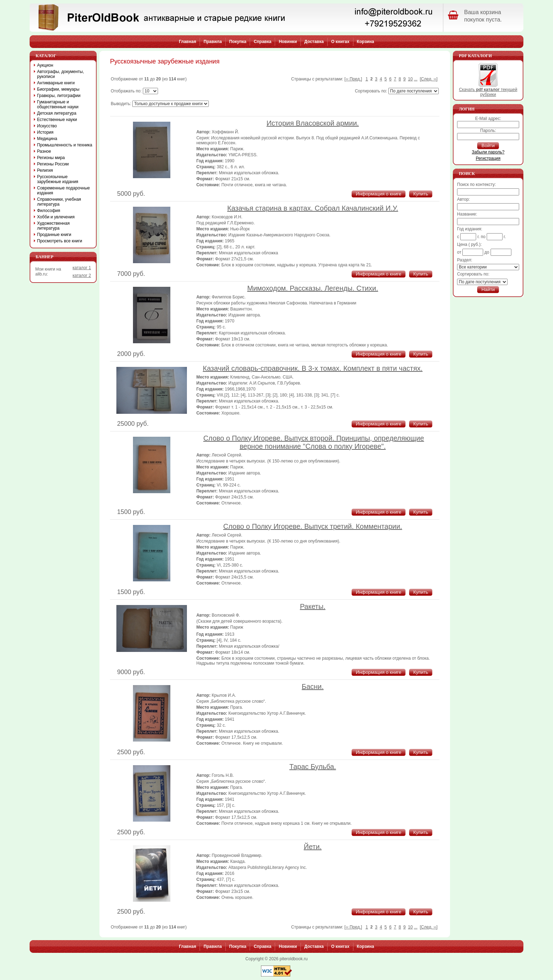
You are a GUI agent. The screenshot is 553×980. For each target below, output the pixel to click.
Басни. (313, 686)
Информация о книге (379, 194)
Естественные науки (57, 120)
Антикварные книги (56, 83)
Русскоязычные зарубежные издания (58, 179)
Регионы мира (51, 158)
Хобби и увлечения (56, 217)
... (416, 79)
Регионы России (53, 164)
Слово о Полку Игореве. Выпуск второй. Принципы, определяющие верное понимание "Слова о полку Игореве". (314, 442)
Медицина (47, 139)
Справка (262, 42)
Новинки (288, 42)
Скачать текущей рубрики (488, 90)
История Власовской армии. (313, 123)
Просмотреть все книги (60, 241)
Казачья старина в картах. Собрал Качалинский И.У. (313, 208)
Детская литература (57, 113)
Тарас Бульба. (312, 767)
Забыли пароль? (488, 152)
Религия (45, 170)
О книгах (340, 42)
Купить (421, 194)
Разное (44, 151)
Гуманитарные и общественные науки (58, 104)
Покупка (238, 42)
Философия (49, 211)
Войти (488, 146)
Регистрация (488, 158)
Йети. (313, 847)
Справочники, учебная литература (59, 202)
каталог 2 (82, 276)
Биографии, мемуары (58, 89)
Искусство (47, 126)
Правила (213, 42)
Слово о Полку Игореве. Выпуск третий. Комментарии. (313, 526)
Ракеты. (312, 606)
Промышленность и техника (65, 145)
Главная (187, 42)
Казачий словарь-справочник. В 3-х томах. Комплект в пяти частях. (313, 368)
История (45, 132)
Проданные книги (54, 235)
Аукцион (45, 65)
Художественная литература (53, 226)
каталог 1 (82, 268)
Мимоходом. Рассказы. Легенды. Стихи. (313, 288)
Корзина (366, 42)
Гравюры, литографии (59, 96)
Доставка (314, 42)
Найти (488, 289)
